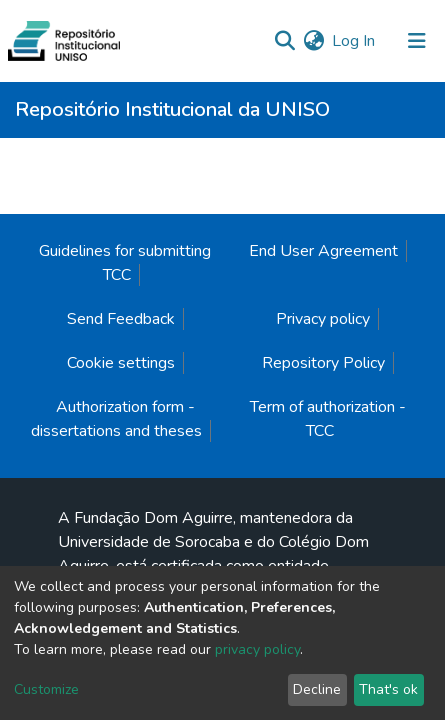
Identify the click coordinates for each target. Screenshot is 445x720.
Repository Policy (323, 363)
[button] (313, 41)
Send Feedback (121, 319)
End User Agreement (323, 251)
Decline (317, 689)
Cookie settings (121, 363)
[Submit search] (284, 41)
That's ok (388, 689)
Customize (46, 689)
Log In (354, 41)
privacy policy (257, 649)
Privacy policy (323, 319)
